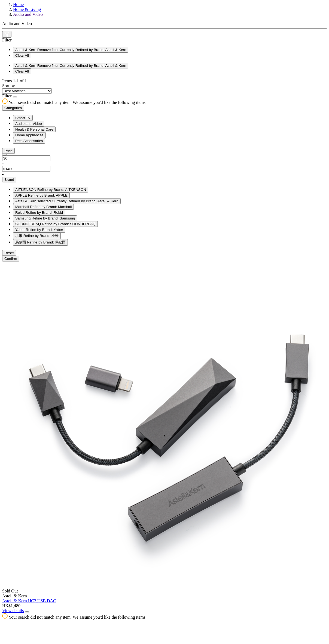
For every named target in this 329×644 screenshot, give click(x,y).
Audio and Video (28, 14)
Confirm (11, 259)
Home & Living (27, 9)
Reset (9, 253)
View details (13, 611)
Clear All (22, 55)
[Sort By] (27, 91)
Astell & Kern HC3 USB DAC (29, 601)
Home (18, 4)
